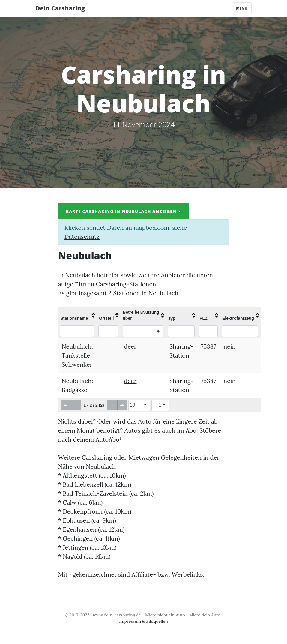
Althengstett (80, 475)
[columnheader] (78, 315)
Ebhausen (76, 520)
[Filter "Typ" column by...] (181, 331)
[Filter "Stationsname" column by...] (77, 331)
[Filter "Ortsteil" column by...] (108, 331)
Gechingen (78, 538)
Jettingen (75, 547)
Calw (70, 502)
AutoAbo (107, 439)
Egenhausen (80, 529)
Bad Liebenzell (83, 484)
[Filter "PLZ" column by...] (208, 331)
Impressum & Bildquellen (143, 621)
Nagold (73, 556)
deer (130, 346)
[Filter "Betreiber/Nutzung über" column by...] (143, 331)
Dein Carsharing (60, 8)
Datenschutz (82, 237)
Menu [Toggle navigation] (242, 8)
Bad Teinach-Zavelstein (95, 493)
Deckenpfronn (83, 511)
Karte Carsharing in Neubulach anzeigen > (123, 211)
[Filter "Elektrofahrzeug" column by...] (240, 331)
